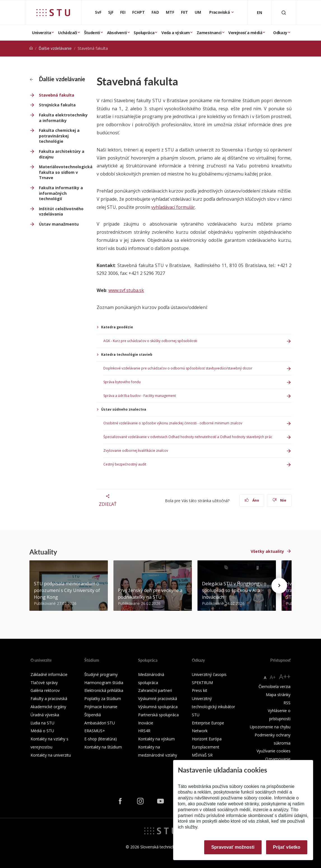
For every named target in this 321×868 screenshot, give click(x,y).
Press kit (200, 690)
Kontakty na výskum (156, 739)
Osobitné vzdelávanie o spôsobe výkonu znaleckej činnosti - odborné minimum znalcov (173, 423)
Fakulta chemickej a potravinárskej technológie (59, 136)
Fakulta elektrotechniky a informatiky (63, 118)
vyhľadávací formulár (173, 207)
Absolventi (117, 33)
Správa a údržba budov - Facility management (140, 396)
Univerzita (41, 33)
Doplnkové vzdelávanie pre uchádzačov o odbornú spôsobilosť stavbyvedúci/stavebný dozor (178, 368)
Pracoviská (220, 12)
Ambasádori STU (100, 723)
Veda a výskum (175, 33)
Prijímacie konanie (101, 707)
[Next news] (279, 586)
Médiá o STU (42, 731)
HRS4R (144, 731)
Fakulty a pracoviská (49, 699)
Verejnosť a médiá (245, 33)
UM (198, 12)
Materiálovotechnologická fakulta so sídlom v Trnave (64, 172)
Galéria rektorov (45, 690)
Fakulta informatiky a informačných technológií (61, 193)
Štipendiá (93, 715)
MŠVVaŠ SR (202, 755)
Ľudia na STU (42, 723)
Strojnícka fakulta (57, 105)
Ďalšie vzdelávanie (55, 48)
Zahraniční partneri (155, 690)
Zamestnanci (209, 33)
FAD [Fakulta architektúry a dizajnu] (155, 12)
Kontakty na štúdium (103, 747)
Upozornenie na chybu (270, 727)
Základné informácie (49, 674)
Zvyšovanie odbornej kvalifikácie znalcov (136, 451)
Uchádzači (68, 33)
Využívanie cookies (274, 751)
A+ (273, 677)
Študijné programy (101, 674)
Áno (252, 500)
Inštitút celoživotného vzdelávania (61, 211)
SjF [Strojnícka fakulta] (111, 12)
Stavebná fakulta (57, 95)
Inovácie (146, 723)
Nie (279, 500)
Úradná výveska (45, 715)
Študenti (92, 33)
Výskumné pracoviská (158, 699)
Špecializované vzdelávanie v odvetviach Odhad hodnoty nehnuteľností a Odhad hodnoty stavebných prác (188, 437)
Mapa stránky (278, 695)
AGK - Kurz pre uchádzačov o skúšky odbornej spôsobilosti (150, 341)
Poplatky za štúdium (103, 699)
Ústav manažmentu (59, 224)
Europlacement (206, 747)
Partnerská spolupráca (158, 715)
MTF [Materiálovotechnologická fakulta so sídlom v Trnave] (170, 12)
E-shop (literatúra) (101, 739)
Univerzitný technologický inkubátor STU (213, 707)
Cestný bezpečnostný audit (125, 464)
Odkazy (280, 33)
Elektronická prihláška (104, 690)
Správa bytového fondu (122, 382)
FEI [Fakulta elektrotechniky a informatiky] (123, 12)
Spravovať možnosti (233, 847)
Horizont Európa (207, 739)
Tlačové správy (44, 683)
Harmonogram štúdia (104, 683)
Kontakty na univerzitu (51, 755)
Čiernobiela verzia (275, 686)
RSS (287, 703)
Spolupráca (144, 33)
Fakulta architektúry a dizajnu (62, 154)
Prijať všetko (287, 847)
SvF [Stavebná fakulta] (98, 12)
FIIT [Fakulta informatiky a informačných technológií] (184, 12)
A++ (285, 676)
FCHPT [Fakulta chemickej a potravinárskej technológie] (139, 12)
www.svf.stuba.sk (126, 290)
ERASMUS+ (95, 731)
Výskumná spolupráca (158, 707)
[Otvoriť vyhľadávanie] (284, 12)
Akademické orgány (48, 707)
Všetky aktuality (267, 551)
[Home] (31, 48)
